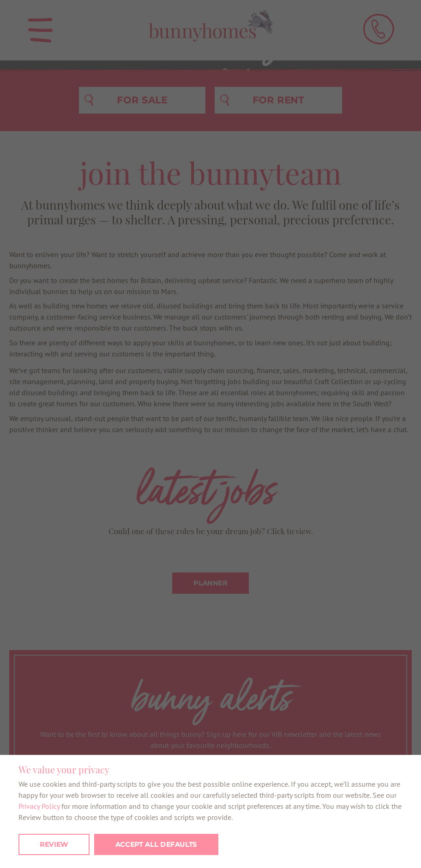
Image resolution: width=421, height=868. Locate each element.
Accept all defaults (156, 844)
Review (54, 844)
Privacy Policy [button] (39, 806)
